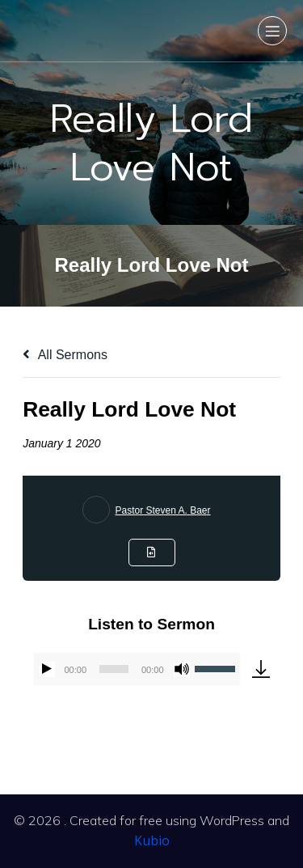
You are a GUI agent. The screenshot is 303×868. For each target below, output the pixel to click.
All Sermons (65, 355)
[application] (137, 669)
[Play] (47, 669)
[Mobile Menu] (272, 31)
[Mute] (182, 669)
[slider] (114, 669)
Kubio (152, 840)
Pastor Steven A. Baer (162, 510)
